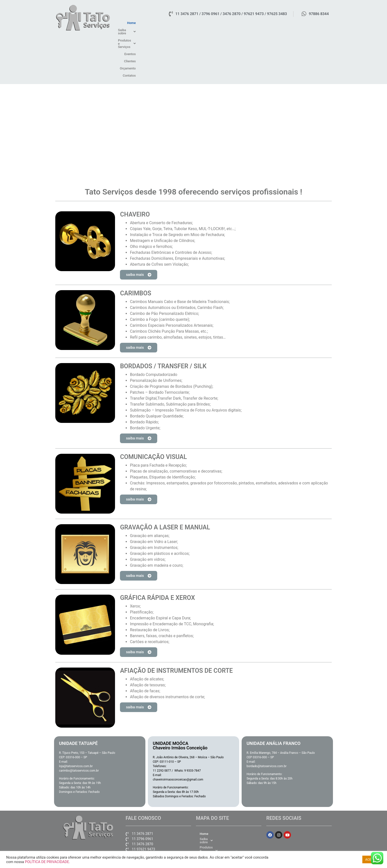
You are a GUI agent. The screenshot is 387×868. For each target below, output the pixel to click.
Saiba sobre (209, 23)
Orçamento (303, 23)
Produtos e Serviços (241, 23)
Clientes (285, 23)
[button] (209, 23)
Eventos (268, 23)
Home (188, 23)
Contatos (323, 23)
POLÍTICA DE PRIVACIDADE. (48, 862)
